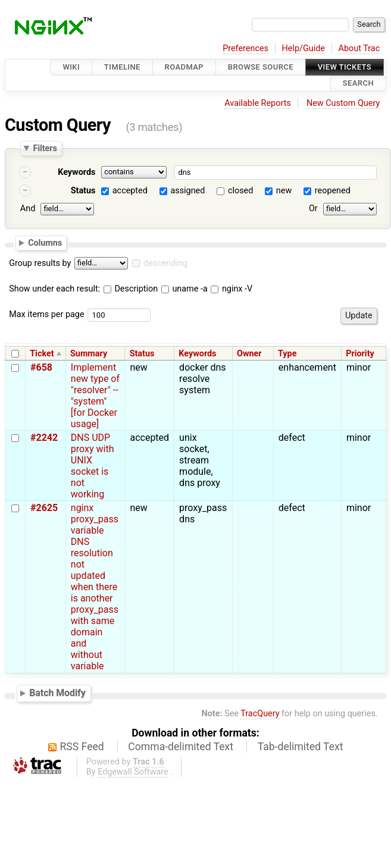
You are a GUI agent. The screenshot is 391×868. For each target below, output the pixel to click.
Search (358, 84)
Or (313, 209)
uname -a (184, 289)
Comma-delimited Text (181, 747)
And (28, 209)
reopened (333, 191)
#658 (41, 367)
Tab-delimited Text (301, 747)
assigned (187, 191)
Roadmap (184, 67)
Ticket (42, 354)
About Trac (359, 48)
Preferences (245, 48)
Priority (360, 354)
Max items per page (46, 314)
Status (83, 191)
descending (165, 263)
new (284, 191)
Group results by (40, 263)
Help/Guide (304, 48)
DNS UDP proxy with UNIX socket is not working (93, 466)
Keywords (76, 172)
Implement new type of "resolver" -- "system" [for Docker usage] (95, 396)
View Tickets (345, 67)
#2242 (44, 438)
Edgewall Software (133, 772)
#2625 (44, 508)
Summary (89, 354)
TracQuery (260, 714)
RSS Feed (82, 747)
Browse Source (261, 67)
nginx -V (232, 289)
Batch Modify (57, 693)
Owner (249, 354)
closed (240, 191)
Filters (45, 148)
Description (131, 289)
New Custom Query (343, 103)
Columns (45, 243)
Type (287, 354)
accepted (130, 191)
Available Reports (258, 103)
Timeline (122, 67)
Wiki (71, 67)
